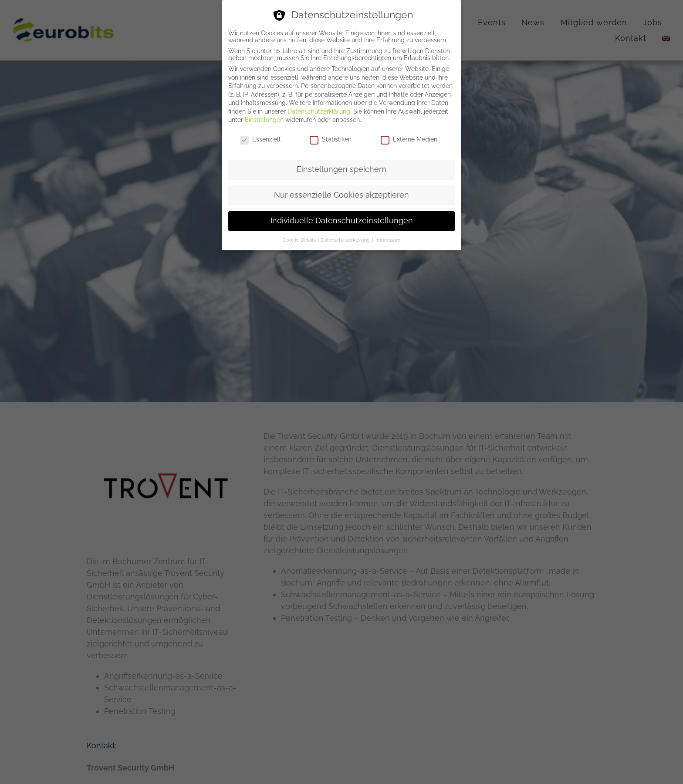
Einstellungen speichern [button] (341, 169)
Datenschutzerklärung (319, 111)
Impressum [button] (388, 239)
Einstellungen (264, 120)
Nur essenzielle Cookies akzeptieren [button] (341, 195)
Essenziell (260, 139)
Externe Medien (409, 139)
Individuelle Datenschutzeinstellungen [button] (342, 221)
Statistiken (331, 139)
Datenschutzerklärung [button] (346, 239)
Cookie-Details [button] (300, 239)
